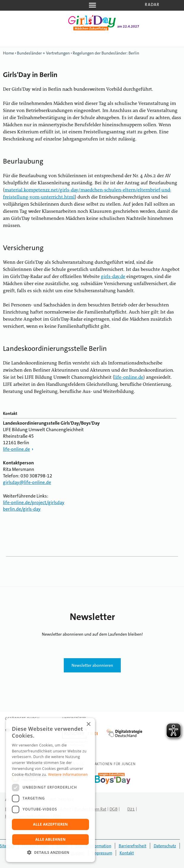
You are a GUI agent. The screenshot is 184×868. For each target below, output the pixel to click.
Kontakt (127, 853)
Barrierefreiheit (133, 846)
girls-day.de (113, 277)
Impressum (102, 853)
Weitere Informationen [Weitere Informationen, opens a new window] (68, 775)
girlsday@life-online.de (27, 482)
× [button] (88, 724)
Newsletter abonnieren (92, 665)
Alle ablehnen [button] (50, 839)
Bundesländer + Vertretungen (43, 53)
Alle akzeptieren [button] (50, 824)
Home (8, 53)
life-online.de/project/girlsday (34, 502)
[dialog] (50, 790)
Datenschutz (165, 846)
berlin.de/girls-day (22, 509)
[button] (50, 853)
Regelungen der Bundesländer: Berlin (106, 53)
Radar (152, 4)
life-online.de (129, 378)
